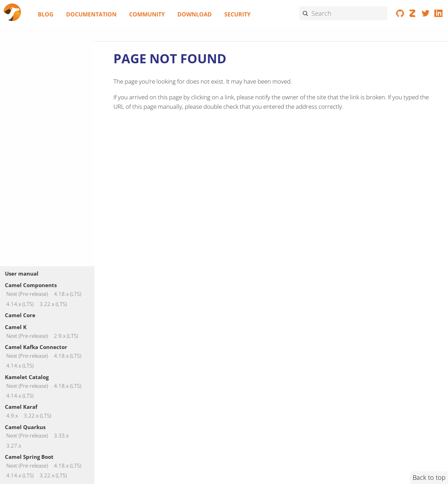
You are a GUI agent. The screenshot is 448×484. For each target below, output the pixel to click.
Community (147, 14)
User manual (22, 273)
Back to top (429, 477)
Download (195, 14)
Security (237, 14)
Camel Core (20, 315)
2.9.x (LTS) (66, 336)
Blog (46, 14)
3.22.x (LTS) (53, 304)
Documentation (91, 14)
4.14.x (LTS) (20, 304)
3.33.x (61, 436)
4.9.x (12, 416)
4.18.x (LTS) (68, 294)
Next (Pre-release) (27, 294)
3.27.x (14, 446)
